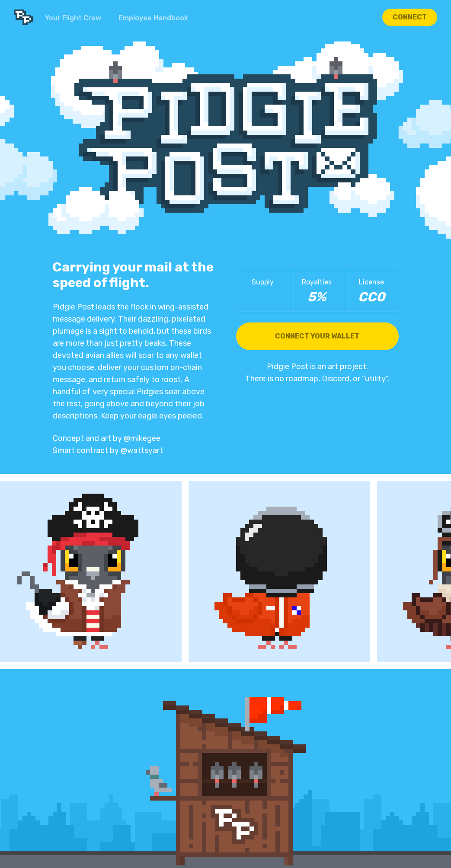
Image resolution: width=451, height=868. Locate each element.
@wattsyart (142, 450)
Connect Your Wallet (317, 336)
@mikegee (142, 438)
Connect (410, 17)
